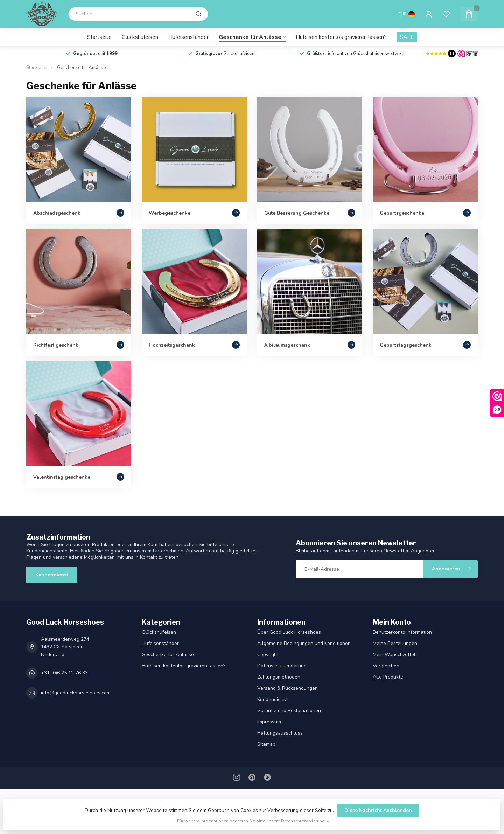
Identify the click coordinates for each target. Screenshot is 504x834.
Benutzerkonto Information (402, 632)
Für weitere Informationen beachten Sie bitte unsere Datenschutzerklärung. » (253, 821)
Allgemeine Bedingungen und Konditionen (304, 643)
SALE (407, 37)
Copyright (268, 655)
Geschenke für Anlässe (250, 37)
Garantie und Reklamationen (289, 711)
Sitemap (266, 744)
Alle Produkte (388, 677)
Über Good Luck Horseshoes (289, 632)
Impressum (269, 722)
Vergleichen (386, 666)
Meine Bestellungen (395, 643)
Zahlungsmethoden (279, 677)
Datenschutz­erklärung (282, 666)
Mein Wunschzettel (394, 655)
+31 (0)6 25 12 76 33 (64, 673)
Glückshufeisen (140, 37)
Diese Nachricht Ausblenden (378, 810)
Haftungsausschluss (280, 733)
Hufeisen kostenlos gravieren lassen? (341, 37)
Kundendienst (52, 575)
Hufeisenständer (188, 37)
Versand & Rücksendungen (288, 688)
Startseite (99, 37)
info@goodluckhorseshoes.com (76, 693)
